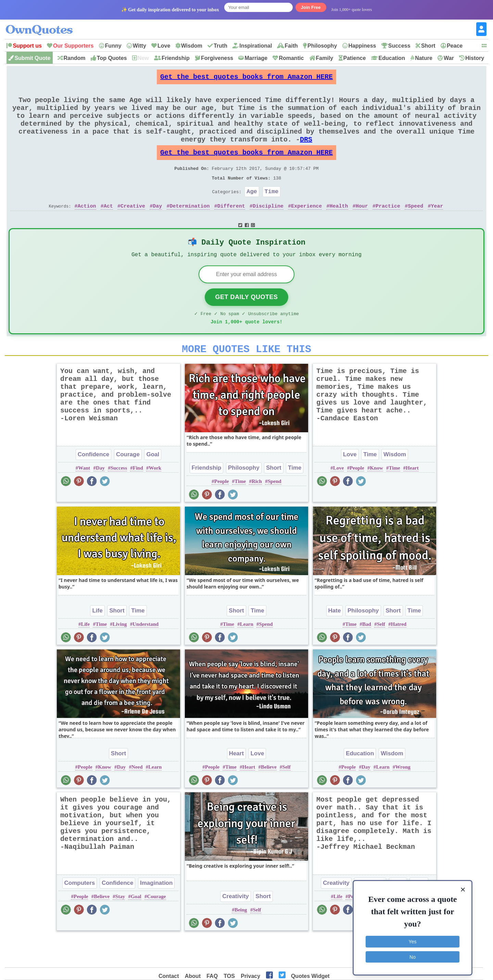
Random (75, 58)
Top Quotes (112, 58)
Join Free (311, 7)
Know (376, 497)
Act (108, 227)
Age (252, 212)
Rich (257, 510)
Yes (413, 939)
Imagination (156, 912)
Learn (247, 653)
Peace (455, 46)
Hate (335, 640)
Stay (120, 926)
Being (241, 939)
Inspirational (256, 46)
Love (164, 46)
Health (339, 227)
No (413, 954)
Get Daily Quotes (246, 322)
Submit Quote (32, 58)
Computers (80, 912)
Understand (146, 653)
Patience (355, 58)
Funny (113, 46)
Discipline (268, 227)
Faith (291, 46)
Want (84, 497)
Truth (220, 46)
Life (97, 640)
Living (120, 653)
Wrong (403, 796)
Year (437, 227)
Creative (133, 227)
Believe (269, 796)
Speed (415, 227)
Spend (275, 510)
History (475, 58)
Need (137, 796)
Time (272, 212)
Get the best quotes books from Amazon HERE (246, 79)
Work (155, 497)
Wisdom (192, 46)
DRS (306, 153)
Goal (153, 483)
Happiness (362, 46)
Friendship (176, 58)
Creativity (235, 925)
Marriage (256, 58)
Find (138, 497)
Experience (306, 227)
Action (87, 227)
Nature (424, 58)
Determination (190, 227)
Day (157, 227)
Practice (388, 227)
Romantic (291, 58)
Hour (362, 227)
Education (392, 58)
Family (325, 58)
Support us (27, 46)
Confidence (94, 483)
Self (381, 653)
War (449, 58)
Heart (412, 497)
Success (399, 46)
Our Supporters (73, 46)
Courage (128, 483)
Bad (367, 653)
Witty (140, 46)
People (222, 510)
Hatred (399, 653)
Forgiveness (217, 58)
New (143, 58)
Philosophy (322, 46)
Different (231, 227)
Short (428, 46)
